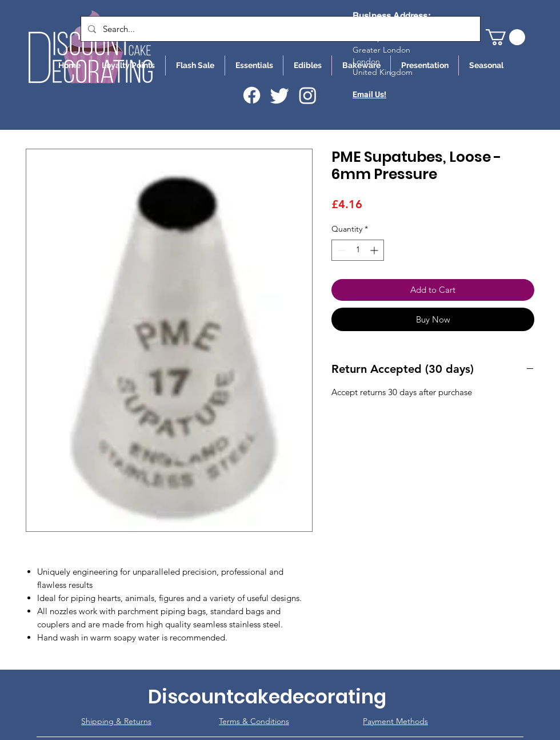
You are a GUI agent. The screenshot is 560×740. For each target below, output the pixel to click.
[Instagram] (308, 95)
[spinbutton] (358, 250)
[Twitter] (280, 95)
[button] (505, 37)
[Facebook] (252, 95)
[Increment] (375, 250)
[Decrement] (340, 250)
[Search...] (279, 29)
